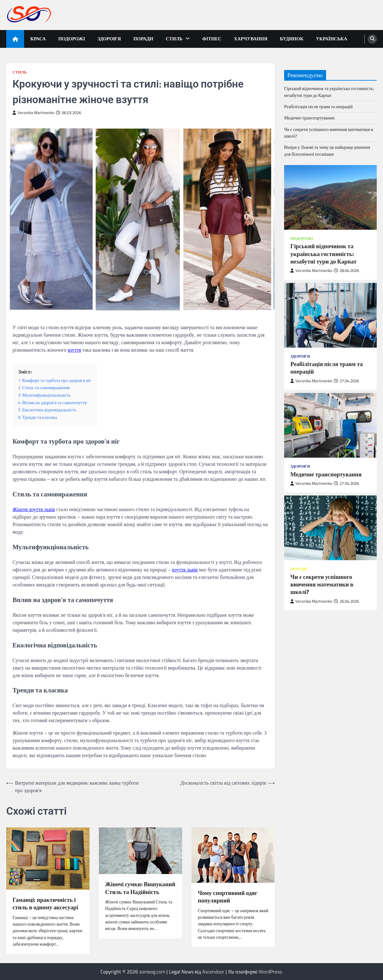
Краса (38, 39)
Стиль (174, 39)
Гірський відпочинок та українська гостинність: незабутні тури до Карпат (329, 92)
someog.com (152, 972)
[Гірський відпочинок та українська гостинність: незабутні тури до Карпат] (330, 197)
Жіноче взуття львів (34, 509)
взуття (74, 350)
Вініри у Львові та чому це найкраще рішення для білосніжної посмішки (327, 151)
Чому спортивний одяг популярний (228, 897)
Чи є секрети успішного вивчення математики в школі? (329, 133)
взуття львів (185, 570)
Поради (143, 39)
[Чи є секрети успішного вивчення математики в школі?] (330, 528)
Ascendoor (213, 972)
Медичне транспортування (309, 118)
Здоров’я (109, 39)
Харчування (251, 39)
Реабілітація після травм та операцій (318, 107)
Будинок (291, 39)
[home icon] (15, 39)
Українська (332, 39)
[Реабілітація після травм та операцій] (330, 315)
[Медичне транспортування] (330, 425)
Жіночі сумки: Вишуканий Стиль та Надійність (140, 888)
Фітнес (212, 39)
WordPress (270, 972)
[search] (372, 39)
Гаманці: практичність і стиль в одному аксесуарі (45, 904)
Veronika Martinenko (33, 113)
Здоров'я (300, 356)
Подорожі (72, 39)
